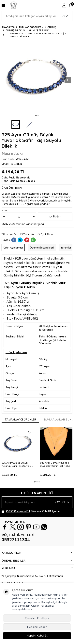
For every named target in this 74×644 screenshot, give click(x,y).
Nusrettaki (12, 153)
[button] (36, 116)
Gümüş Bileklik (15, 30)
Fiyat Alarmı (46, 234)
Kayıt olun (62, 502)
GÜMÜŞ (52, 27)
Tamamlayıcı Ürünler (20, 419)
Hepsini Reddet (37, 627)
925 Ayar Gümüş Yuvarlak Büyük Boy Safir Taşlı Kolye (55, 464)
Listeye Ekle (10, 234)
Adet (4, 210)
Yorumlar (66, 248)
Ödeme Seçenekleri (42, 248)
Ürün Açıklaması (13, 248)
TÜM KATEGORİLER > (31, 27)
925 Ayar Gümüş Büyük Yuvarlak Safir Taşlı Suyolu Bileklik (16, 464)
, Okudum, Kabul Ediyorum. (31, 511)
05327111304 (16, 540)
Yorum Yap (28, 234)
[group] (37, 77)
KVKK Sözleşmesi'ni (18, 511)
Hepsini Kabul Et (37, 636)
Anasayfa (8, 27)
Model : (12, 164)
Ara (65, 16)
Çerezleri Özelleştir (37, 618)
